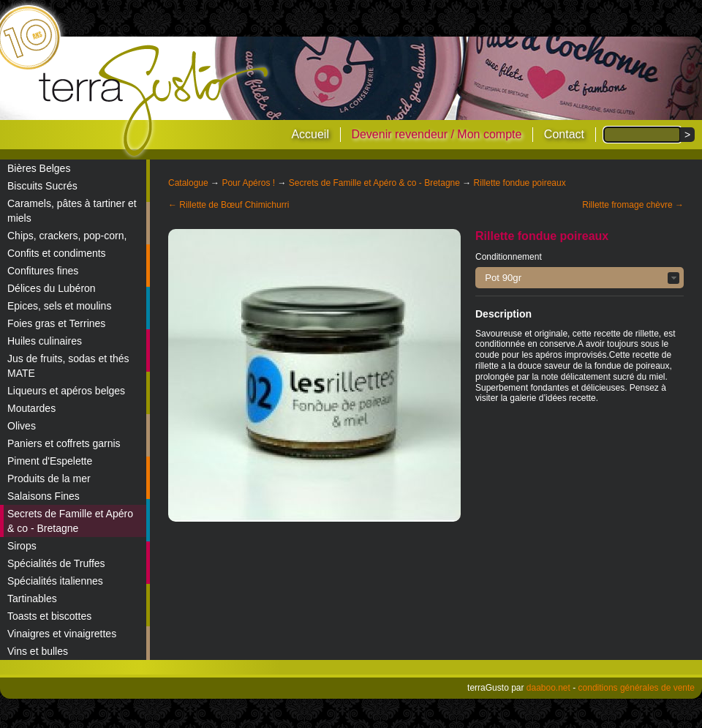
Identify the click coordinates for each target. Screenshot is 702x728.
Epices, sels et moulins (59, 306)
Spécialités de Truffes (56, 563)
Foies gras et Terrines (56, 323)
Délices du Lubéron (52, 288)
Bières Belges (39, 168)
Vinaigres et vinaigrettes (62, 634)
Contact (564, 134)
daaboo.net (548, 688)
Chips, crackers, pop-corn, (67, 236)
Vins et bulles (38, 651)
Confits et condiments (57, 253)
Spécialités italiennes (55, 581)
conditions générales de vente (637, 688)
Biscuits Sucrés (42, 186)
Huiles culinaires (45, 341)
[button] (580, 278)
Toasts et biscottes (49, 616)
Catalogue (188, 183)
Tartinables (32, 598)
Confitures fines (43, 271)
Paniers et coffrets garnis (64, 443)
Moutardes (31, 408)
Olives (22, 426)
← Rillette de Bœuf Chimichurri (229, 205)
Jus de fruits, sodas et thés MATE (68, 366)
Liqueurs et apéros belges (66, 391)
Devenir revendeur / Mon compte (436, 134)
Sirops (22, 546)
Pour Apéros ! (248, 183)
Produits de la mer (49, 479)
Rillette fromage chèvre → (633, 205)
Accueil (310, 134)
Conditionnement (509, 257)
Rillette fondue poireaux (520, 183)
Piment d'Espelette (50, 461)
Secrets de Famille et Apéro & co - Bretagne (70, 521)
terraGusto (155, 101)
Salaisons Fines (44, 496)
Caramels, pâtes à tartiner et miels (72, 211)
